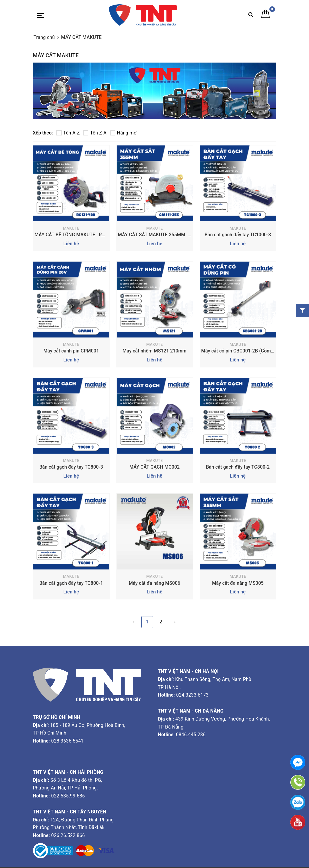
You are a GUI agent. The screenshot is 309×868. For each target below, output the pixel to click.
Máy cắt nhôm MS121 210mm (155, 351)
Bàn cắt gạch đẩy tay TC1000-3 (238, 235)
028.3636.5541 (67, 741)
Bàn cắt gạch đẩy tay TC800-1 (71, 583)
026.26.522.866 (68, 835)
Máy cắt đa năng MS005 (238, 583)
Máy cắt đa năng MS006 (154, 583)
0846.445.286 (190, 735)
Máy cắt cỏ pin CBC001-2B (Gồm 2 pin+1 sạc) (250, 351)
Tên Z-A (95, 133)
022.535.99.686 (68, 796)
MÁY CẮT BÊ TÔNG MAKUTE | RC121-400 (79, 235)
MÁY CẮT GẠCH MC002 (154, 467)
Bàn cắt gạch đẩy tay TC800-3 (71, 467)
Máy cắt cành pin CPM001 (71, 351)
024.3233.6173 (192, 695)
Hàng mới (124, 133)
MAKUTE (71, 228)
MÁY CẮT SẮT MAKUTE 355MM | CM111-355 (166, 235)
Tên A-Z (68, 133)
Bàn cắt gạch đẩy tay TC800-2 (238, 467)
